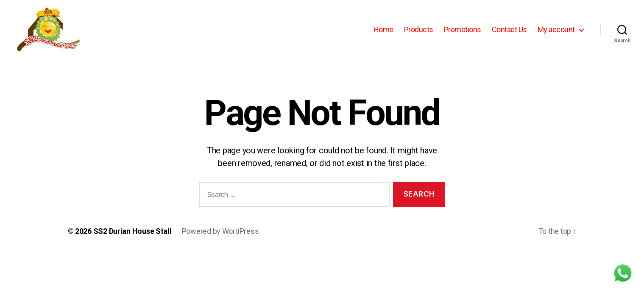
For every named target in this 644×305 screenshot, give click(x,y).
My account (556, 29)
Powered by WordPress (220, 231)
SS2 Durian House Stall (132, 231)
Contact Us (509, 29)
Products (419, 29)
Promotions (463, 29)
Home (383, 29)
